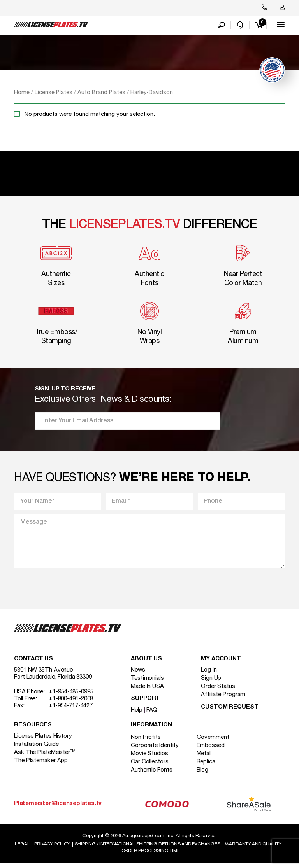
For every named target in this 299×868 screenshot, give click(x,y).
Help (137, 714)
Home (22, 94)
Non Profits (146, 741)
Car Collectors (150, 766)
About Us (146, 663)
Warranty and (117, 855)
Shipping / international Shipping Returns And (180, 848)
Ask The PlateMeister (45, 756)
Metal (208, 758)
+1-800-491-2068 (71, 703)
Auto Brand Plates (101, 94)
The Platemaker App (41, 765)
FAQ (152, 714)
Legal (46, 848)
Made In (147, 690)
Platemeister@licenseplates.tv (58, 808)
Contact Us (33, 663)
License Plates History (43, 740)
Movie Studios (149, 758)
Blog (207, 774)
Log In (209, 674)
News (138, 674)
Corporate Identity (155, 749)
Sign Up (211, 682)
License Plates (54, 94)
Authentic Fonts (152, 774)
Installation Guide (36, 748)
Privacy (78, 848)
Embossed (215, 749)
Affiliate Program (223, 698)
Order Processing (183, 855)
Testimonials (147, 682)
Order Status (218, 690)
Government (217, 741)
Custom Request (230, 711)
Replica (210, 766)
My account (221, 663)
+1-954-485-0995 (71, 696)
